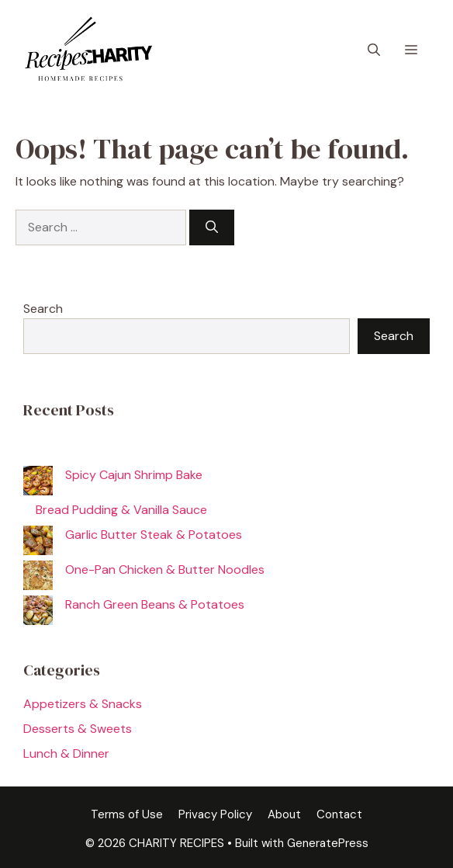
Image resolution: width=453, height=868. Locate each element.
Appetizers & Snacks (83, 704)
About (284, 814)
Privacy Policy (215, 814)
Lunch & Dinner (66, 753)
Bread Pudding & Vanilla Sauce (121, 510)
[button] (374, 50)
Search (43, 309)
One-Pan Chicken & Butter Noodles (165, 569)
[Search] (212, 227)
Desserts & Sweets (78, 729)
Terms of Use (127, 814)
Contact (339, 814)
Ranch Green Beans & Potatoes (155, 604)
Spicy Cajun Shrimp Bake (134, 475)
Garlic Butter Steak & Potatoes (154, 535)
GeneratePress (328, 843)
